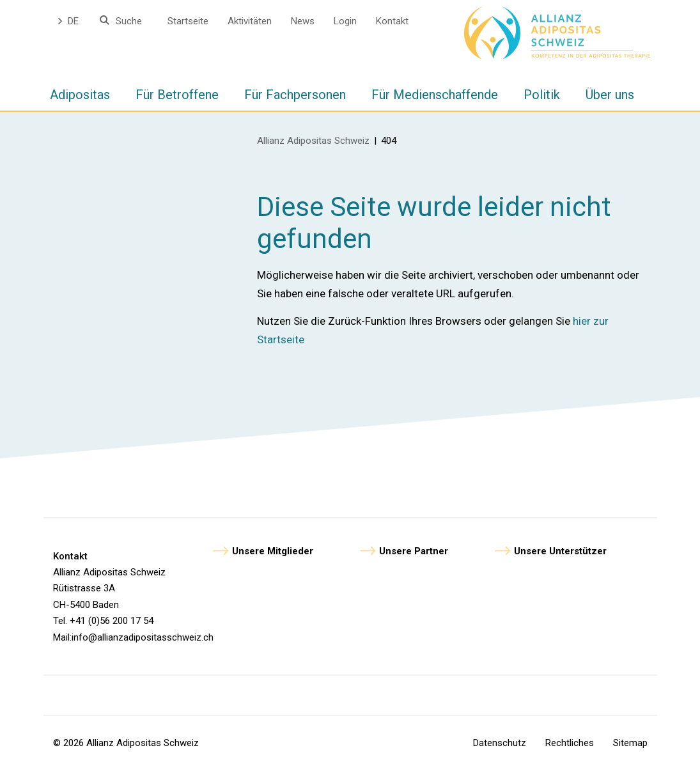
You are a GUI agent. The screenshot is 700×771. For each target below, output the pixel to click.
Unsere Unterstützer (560, 551)
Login (345, 21)
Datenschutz (500, 743)
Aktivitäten (250, 21)
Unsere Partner (414, 551)
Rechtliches (570, 743)
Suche (129, 21)
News (303, 21)
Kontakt (392, 21)
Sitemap (630, 743)
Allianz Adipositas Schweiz (313, 141)
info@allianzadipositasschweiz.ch (143, 637)
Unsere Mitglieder (273, 551)
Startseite (188, 21)
